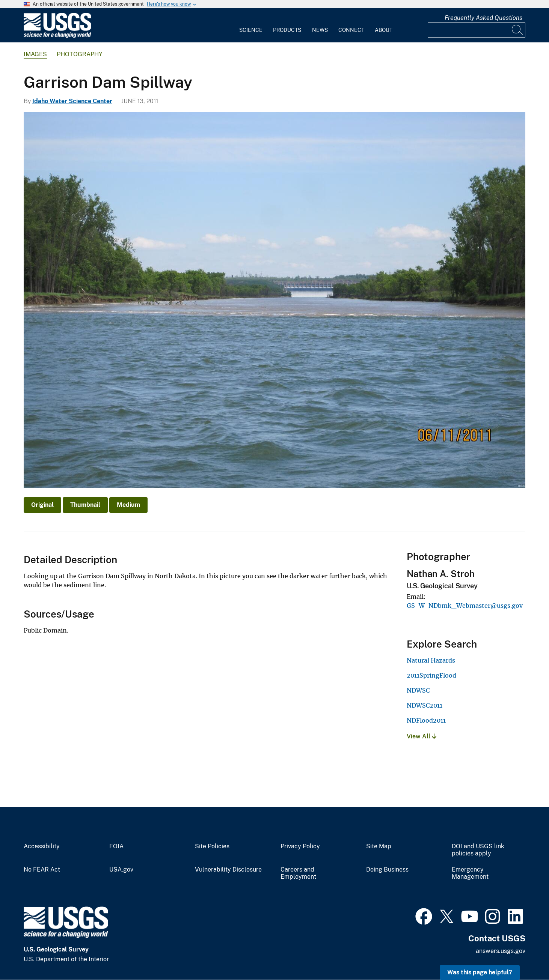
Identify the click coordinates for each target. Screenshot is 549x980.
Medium (128, 505)
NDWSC (418, 690)
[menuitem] (251, 26)
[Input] (477, 30)
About (384, 30)
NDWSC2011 (425, 705)
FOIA (116, 846)
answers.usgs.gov (501, 951)
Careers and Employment (298, 873)
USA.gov (121, 870)
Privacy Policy (300, 846)
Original (42, 505)
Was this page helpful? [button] (480, 972)
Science (251, 30)
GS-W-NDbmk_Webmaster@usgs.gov (465, 606)
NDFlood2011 (426, 720)
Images (35, 54)
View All (422, 736)
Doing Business (387, 870)
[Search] (518, 30)
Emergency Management (470, 873)
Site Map (379, 846)
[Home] (57, 36)
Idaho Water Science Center (72, 101)
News (320, 30)
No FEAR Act (42, 870)
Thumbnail (85, 505)
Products (287, 30)
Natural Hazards (431, 660)
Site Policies (212, 846)
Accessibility (42, 846)
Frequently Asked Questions (483, 18)
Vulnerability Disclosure (228, 870)
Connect (351, 30)
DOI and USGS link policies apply (478, 850)
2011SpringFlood (431, 675)
